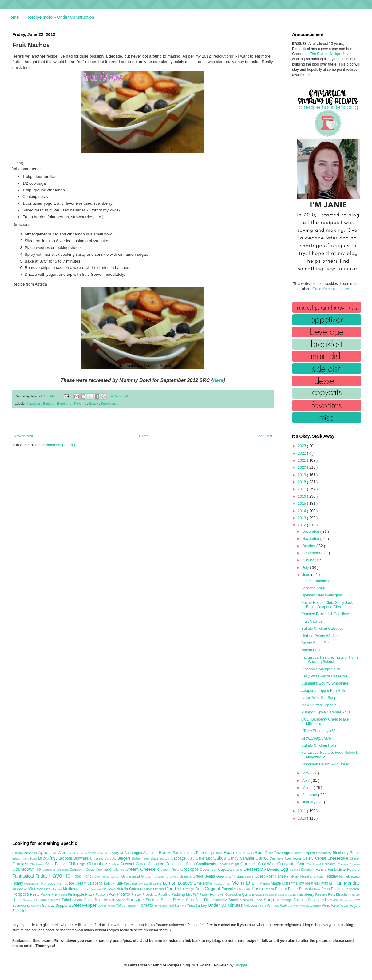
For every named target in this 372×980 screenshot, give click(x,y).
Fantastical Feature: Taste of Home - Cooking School (330, 660)
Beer (270, 853)
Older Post (263, 436)
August (309, 560)
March (308, 788)
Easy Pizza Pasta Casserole (325, 676)
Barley (191, 853)
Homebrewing (349, 876)
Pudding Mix (182, 894)
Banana (49, 404)
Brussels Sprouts (104, 858)
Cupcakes (227, 870)
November (311, 539)
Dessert (252, 869)
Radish (260, 895)
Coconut (128, 864)
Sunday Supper (55, 906)
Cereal (321, 858)
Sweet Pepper (83, 905)
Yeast (345, 906)
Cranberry (78, 870)
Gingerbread (131, 876)
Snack (94, 404)
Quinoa (248, 894)
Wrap (336, 906)
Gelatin (116, 876)
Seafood (153, 900)
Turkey (202, 906)
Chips (82, 864)
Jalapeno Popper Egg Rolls (324, 691)
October (309, 546)
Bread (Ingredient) (25, 859)
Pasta (258, 889)
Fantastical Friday (31, 876)
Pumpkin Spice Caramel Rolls (326, 712)
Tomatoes (161, 906)
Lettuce (186, 883)
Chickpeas (38, 864)
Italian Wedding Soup (319, 698)
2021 (303, 460)
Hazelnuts (308, 876)
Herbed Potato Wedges (321, 636)
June (307, 575)
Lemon (170, 883)
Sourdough (284, 900)
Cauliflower (294, 858)
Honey (18, 883)
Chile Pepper (57, 864)
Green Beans (205, 876)
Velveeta (251, 906)
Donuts (274, 870)
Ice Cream (78, 883)
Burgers (125, 858)
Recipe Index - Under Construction (61, 17)
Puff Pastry (201, 894)
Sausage (136, 900)
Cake (191, 859)
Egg (285, 869)
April (306, 781)
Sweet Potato (107, 906)
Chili (73, 864)
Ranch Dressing (286, 895)
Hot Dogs (49, 883)
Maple (277, 883)
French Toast (102, 876)
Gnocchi (148, 876)
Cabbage (179, 858)
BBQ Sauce (214, 853)
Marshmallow (294, 883)
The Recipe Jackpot (326, 54)
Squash (334, 900)
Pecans (338, 889)
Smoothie (221, 900)
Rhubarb (354, 895)
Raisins (270, 895)
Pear (318, 889)
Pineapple (76, 894)
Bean (230, 853)
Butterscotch (161, 858)
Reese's (322, 894)
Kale (120, 883)
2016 (303, 496)
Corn (302, 864)
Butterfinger (141, 858)
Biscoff (297, 853)
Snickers (247, 900)
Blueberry (65, 404)
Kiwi (141, 884)
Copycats (287, 864)
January (309, 802)
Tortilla (174, 906)
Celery (309, 858)
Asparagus (134, 853)
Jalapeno (96, 883)
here (218, 380)
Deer (240, 870)
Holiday (332, 876)
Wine (326, 906)
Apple (63, 853)
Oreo (200, 889)
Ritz (36, 900)
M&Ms (208, 883)
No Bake (109, 889)
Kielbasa (131, 883)
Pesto (35, 894)
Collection (157, 864)
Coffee (142, 864)
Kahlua (110, 883)
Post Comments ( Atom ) (55, 445)
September (312, 553)
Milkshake (20, 889)
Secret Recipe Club (178, 900)
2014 (303, 511)
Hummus (63, 884)
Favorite (81, 404)
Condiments (207, 864)
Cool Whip (267, 864)
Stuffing (37, 906)
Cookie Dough (229, 864)
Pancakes (230, 889)
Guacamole (246, 876)
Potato (124, 894)
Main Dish (245, 883)
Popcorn (102, 894)
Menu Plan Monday (340, 883)
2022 (303, 453)
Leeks (158, 883)
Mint (32, 889)
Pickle (46, 894)
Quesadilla (234, 894)
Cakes (221, 858)
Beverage (283, 853)
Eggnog (296, 870)
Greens (223, 876)
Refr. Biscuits (338, 894)
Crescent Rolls (169, 870)
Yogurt (354, 906)
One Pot (174, 889)
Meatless (313, 883)
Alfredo (18, 853)
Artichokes (104, 853)
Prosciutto (150, 894)
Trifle (184, 906)
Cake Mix (204, 858)
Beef (260, 853)
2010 (303, 818)
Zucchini (19, 911)
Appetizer (34, 404)
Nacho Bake (311, 650)
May (306, 773)
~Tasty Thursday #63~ (320, 731)
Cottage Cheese (349, 864)
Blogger (241, 965)
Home (13, 17)
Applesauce (77, 853)
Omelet (159, 889)
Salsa (90, 900)
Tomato (146, 905)
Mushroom (84, 889)
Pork (113, 894)
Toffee (121, 906)
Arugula (118, 853)
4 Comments (120, 396)
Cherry (355, 858)
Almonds (31, 853)
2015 (303, 504)
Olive (149, 889)
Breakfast (48, 858)
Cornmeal (330, 864)
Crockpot (190, 869)
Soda (259, 900)
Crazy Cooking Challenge (106, 870)
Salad (67, 900)
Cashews (277, 858)
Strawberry (109, 404)
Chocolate (98, 864)
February (310, 795)
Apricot (91, 853)
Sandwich (105, 900)
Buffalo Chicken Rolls (319, 745)
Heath (321, 876)
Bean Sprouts (245, 853)
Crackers (63, 870)
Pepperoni (352, 889)
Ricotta (28, 900)
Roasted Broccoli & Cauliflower (327, 614)
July (306, 568)
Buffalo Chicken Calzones (322, 629)
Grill (232, 876)
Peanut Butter (287, 889)
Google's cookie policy (330, 289)
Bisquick (309, 853)
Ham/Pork (292, 876)
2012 (303, 525)
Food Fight (82, 876)
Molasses (44, 889)
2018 (303, 482)
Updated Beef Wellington (322, 595)
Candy (234, 858)
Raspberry (306, 894)
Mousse (57, 889)
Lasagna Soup (313, 588)
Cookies (249, 864)
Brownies (82, 858)
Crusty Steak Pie (315, 643)
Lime (198, 883)
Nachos (97, 889)
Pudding (165, 894)
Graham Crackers (167, 876)
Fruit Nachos (312, 621)
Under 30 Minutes (226, 905)
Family (322, 870)
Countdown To (27, 869)
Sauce (121, 900)
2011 (303, 811)
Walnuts (287, 906)
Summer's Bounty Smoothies (325, 683)
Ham (279, 876)
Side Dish (204, 900)
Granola (186, 876)
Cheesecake (339, 858)
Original (213, 889)
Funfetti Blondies (315, 581)
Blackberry (325, 853)
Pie (55, 894)
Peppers (21, 894)
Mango (265, 883)
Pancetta (245, 889)
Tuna (191, 906)
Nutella (123, 889)
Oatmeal (137, 889)
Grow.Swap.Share (316, 738)
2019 (303, 475)
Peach (270, 889)
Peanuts (307, 889)
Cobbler (115, 864)
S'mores (55, 900)
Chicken (21, 864)
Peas (326, 889)
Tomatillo (132, 906)
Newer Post (23, 436)
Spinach (301, 900)
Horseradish (33, 884)
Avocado (151, 853)
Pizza (90, 894)
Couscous (50, 870)
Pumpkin (218, 894)
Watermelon (301, 906)
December (311, 532)
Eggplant (308, 870)
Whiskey (316, 906)
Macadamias (222, 884)
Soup (269, 900)
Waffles (273, 906)
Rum (44, 900)
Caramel (248, 858)
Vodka (263, 906)
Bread (355, 853)
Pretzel (137, 894)
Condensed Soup (181, 864)
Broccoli (66, 858)
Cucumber (209, 870)
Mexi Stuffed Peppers (319, 705)
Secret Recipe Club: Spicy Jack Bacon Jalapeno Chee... (327, 605)
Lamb (149, 884)
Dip (264, 870)
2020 (303, 468)
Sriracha (346, 900)
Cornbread (315, 864)
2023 (303, 446)
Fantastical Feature (344, 870)
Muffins (70, 889)
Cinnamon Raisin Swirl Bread (325, 764)
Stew (356, 900)
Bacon (166, 853)
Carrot (263, 858)
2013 (303, 518)
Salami (78, 900)
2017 (303, 489)
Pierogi (63, 895)
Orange (189, 889)
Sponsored (318, 900)
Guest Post (265, 876)
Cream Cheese (141, 869)
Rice (18, 900)
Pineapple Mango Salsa (321, 669)
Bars (201, 853)
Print (18, 163)
